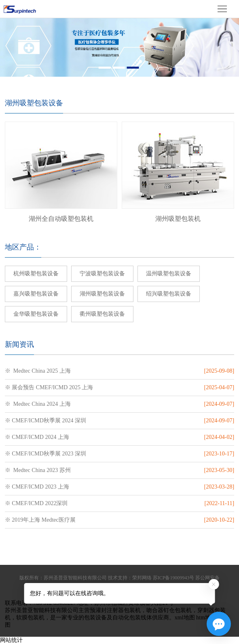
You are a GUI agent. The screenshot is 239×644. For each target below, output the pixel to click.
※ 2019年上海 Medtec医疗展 (40, 520)
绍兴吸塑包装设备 (169, 294)
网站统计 (11, 640)
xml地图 (185, 618)
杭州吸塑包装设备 (36, 274)
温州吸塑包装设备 (169, 274)
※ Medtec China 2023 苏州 (38, 470)
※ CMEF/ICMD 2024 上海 (37, 437)
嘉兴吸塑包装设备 (36, 294)
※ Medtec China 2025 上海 (38, 371)
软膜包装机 (30, 618)
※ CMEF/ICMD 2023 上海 (37, 487)
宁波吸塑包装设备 (102, 274)
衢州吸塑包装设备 (102, 314)
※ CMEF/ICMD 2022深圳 (36, 503)
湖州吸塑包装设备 (102, 294)
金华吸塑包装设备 (36, 314)
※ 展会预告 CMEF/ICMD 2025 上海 (49, 387)
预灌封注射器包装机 (115, 610)
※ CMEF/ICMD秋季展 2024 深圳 (45, 421)
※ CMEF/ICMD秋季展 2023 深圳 (45, 454)
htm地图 (206, 618)
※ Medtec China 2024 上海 (38, 404)
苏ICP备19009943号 (174, 578)
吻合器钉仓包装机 (169, 610)
